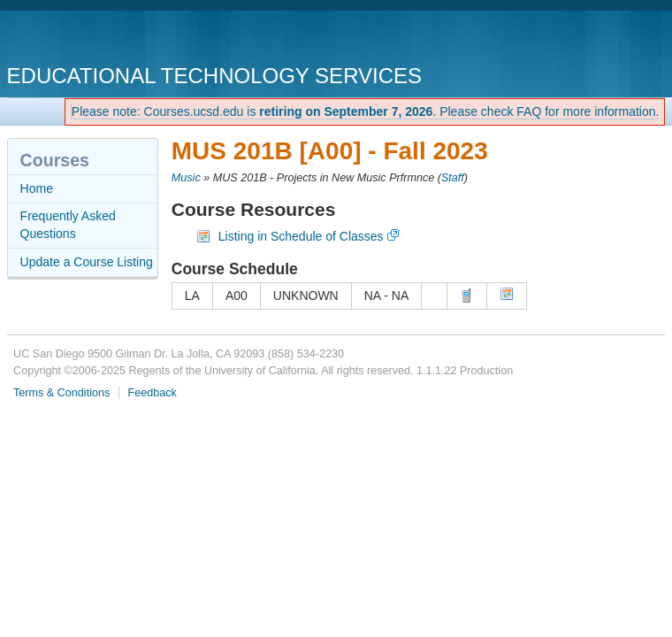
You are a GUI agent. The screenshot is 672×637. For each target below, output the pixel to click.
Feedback (152, 393)
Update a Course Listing (87, 262)
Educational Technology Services (214, 76)
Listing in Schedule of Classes (301, 236)
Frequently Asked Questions (68, 225)
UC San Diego (108, 39)
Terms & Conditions (61, 393)
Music (186, 178)
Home (37, 188)
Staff (453, 178)
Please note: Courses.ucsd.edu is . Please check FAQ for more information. (366, 111)
